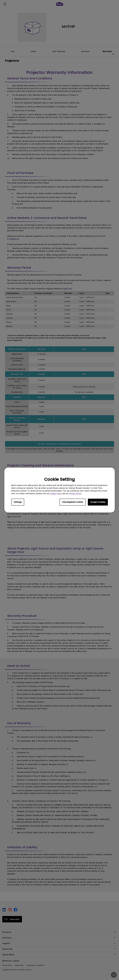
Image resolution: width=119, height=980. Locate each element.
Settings (18, 502)
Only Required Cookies (72, 502)
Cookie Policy (56, 494)
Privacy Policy (75, 494)
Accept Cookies (98, 502)
